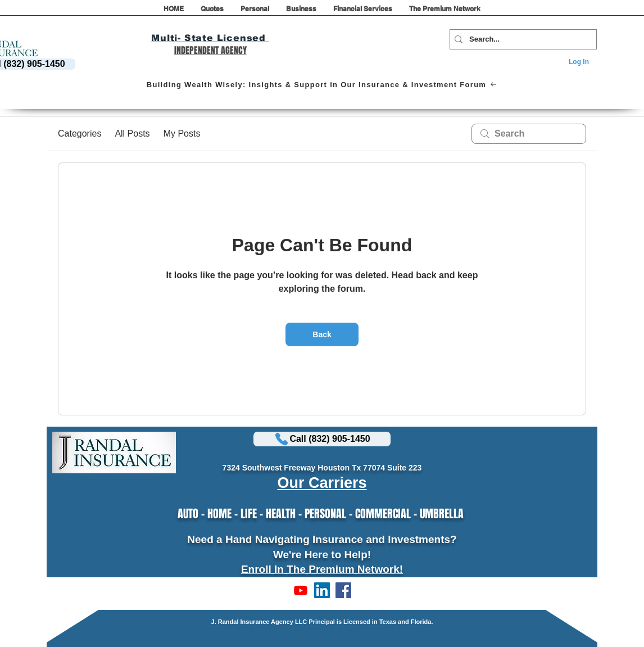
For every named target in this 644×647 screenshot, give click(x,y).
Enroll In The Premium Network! (322, 569)
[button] (212, 12)
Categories (80, 134)
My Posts (182, 134)
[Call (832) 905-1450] (322, 439)
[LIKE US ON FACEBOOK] (343, 590)
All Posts (132, 134)
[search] (529, 134)
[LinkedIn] (322, 590)
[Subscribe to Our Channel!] (301, 590)
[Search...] (521, 39)
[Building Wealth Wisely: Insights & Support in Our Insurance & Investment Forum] (321, 84)
